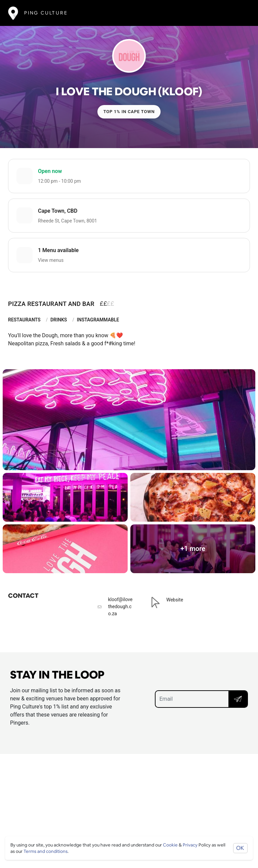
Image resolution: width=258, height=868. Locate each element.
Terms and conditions (46, 851)
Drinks (59, 320)
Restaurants (24, 320)
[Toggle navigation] (240, 13)
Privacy (190, 845)
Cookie (170, 845)
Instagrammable (98, 320)
